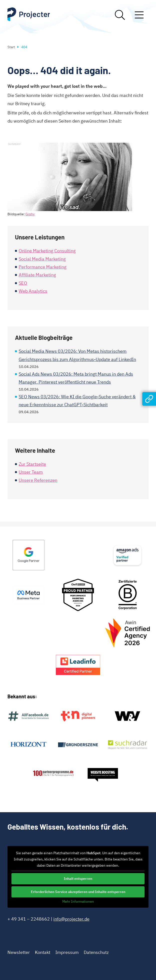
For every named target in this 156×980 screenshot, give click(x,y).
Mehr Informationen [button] (78, 902)
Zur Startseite (32, 464)
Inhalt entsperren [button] (78, 879)
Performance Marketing (43, 267)
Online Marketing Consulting (47, 251)
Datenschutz (96, 952)
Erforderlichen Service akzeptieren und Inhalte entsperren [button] (78, 892)
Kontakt (43, 952)
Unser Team (31, 472)
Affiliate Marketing (37, 275)
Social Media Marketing (42, 259)
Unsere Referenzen (38, 480)
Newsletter (19, 952)
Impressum (67, 952)
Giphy (30, 214)
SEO (23, 283)
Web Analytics (33, 291)
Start (11, 47)
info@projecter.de (71, 919)
